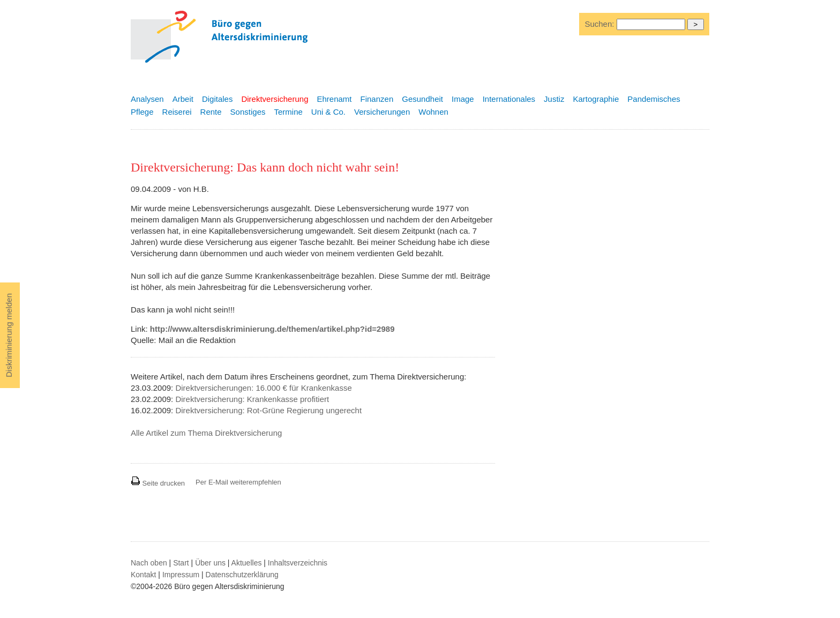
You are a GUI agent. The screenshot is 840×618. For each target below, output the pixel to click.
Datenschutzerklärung (242, 575)
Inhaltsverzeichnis (298, 563)
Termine (288, 112)
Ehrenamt (334, 99)
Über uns (210, 563)
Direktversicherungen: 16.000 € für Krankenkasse (263, 388)
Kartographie (596, 99)
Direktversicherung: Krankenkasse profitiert (252, 399)
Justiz (554, 99)
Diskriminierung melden (9, 335)
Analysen (147, 99)
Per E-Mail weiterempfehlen (238, 482)
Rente (211, 112)
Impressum (181, 575)
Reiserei (177, 112)
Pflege (142, 112)
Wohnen (433, 112)
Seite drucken (158, 483)
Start (181, 563)
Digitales (217, 99)
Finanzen (377, 99)
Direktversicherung (275, 99)
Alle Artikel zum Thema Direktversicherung (206, 433)
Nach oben (149, 563)
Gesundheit (422, 99)
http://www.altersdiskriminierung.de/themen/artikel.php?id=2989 (272, 329)
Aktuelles (247, 563)
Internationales (509, 99)
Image (463, 99)
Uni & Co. (328, 112)
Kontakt (143, 575)
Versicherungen (382, 112)
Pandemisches (654, 99)
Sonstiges (248, 112)
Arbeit (183, 99)
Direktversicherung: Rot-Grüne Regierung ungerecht (268, 410)
